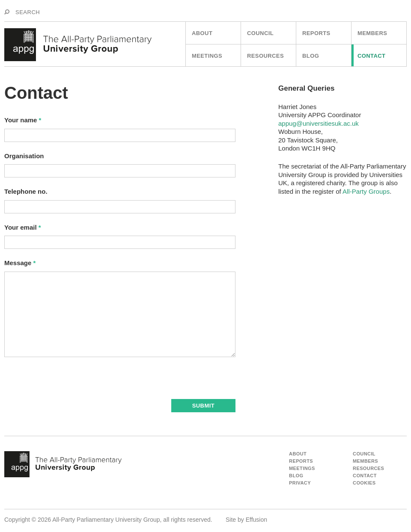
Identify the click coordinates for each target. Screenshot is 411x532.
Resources (265, 56)
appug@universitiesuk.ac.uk (319, 123)
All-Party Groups (366, 191)
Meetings (207, 56)
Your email (23, 227)
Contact (371, 56)
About (202, 33)
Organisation (24, 156)
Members (372, 33)
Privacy (300, 483)
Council (260, 33)
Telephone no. (26, 191)
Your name (23, 120)
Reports (316, 33)
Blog (311, 56)
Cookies (364, 483)
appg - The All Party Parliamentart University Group (63, 464)
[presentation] (69, 382)
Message (20, 263)
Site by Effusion (246, 520)
